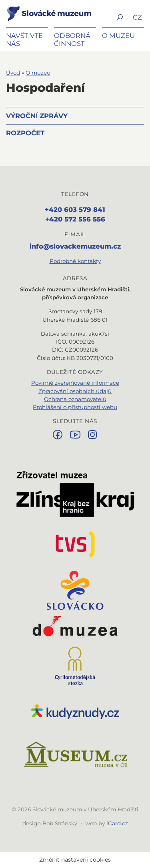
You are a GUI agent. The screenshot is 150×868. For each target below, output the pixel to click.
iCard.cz (117, 823)
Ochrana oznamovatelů (75, 399)
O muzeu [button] (118, 36)
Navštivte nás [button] (24, 40)
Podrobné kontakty (75, 261)
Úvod (13, 73)
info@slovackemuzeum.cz (75, 246)
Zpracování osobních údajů (75, 391)
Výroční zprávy (37, 116)
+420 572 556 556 (75, 219)
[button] (121, 17)
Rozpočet (25, 133)
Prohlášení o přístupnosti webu (75, 407)
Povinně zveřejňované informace (75, 383)
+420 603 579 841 (75, 210)
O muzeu (38, 73)
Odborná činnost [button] (72, 40)
